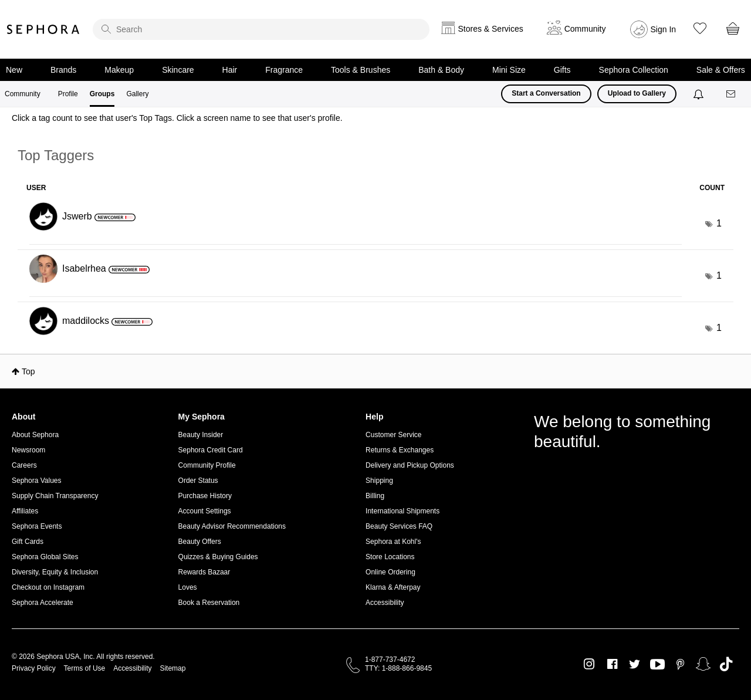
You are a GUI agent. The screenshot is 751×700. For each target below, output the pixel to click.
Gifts (562, 70)
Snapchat (703, 664)
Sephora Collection (634, 70)
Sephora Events (37, 526)
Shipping (379, 481)
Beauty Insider (201, 435)
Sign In (664, 29)
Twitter (635, 664)
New (14, 70)
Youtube (657, 665)
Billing (375, 496)
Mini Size (509, 70)
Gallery (137, 94)
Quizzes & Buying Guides (218, 557)
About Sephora (35, 435)
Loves (188, 587)
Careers (24, 465)
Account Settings (205, 511)
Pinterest (680, 664)
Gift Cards (28, 542)
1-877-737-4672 (390, 660)
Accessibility (385, 603)
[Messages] (732, 94)
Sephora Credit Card (211, 450)
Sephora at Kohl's (393, 542)
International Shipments (402, 511)
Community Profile (207, 465)
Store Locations (390, 557)
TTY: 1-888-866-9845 (398, 668)
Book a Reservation (209, 603)
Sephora (43, 29)
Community (23, 94)
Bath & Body (441, 70)
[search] (261, 29)
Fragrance (284, 70)
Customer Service (393, 435)
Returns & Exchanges (400, 450)
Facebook (612, 664)
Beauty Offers (200, 542)
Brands (63, 70)
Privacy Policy (34, 668)
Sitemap (172, 668)
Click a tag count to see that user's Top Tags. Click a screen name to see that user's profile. (177, 118)
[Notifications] (700, 94)
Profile (68, 94)
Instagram (589, 664)
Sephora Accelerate (43, 603)
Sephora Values (37, 481)
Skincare (178, 70)
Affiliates (25, 511)
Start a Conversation (546, 93)
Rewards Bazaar (204, 572)
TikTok (726, 664)
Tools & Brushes (361, 70)
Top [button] (28, 371)
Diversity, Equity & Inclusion (55, 572)
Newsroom (28, 450)
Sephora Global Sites (45, 557)
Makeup (119, 70)
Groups (102, 94)
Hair (230, 70)
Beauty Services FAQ (399, 526)
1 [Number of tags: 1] (719, 223)
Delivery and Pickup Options (410, 465)
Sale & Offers (721, 70)
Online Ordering (390, 572)
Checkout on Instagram (48, 587)
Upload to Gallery (637, 93)
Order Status (198, 481)
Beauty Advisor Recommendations (232, 526)
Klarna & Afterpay (393, 587)
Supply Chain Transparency (55, 496)
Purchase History (205, 496)
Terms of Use (85, 668)
